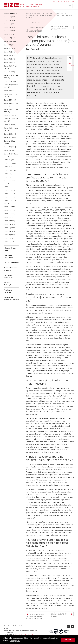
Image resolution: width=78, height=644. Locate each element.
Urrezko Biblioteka (11, 263)
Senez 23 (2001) (10, 160)
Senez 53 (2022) (10, 27)
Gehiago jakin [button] (15, 641)
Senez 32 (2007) (10, 115)
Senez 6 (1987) (9, 224)
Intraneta (62, 2)
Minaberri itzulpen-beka (12, 249)
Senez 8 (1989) (9, 217)
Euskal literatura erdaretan (10, 269)
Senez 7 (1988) (9, 221)
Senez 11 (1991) (9, 207)
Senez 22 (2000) (10, 163)
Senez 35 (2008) (10, 100)
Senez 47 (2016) (10, 49)
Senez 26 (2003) (10, 147)
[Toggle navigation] (70, 6)
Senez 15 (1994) (10, 190)
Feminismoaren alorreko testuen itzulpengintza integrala (60, 28)
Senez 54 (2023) (10, 24)
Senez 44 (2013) (10, 59)
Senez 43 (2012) (10, 63)
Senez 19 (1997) (10, 174)
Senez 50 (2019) (10, 38)
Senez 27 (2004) (10, 137)
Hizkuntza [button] (70, 2)
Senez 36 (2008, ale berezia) (11, 95)
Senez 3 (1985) (9, 235)
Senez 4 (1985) (9, 231)
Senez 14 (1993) (10, 194)
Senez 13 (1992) (10, 197)
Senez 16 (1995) (10, 187)
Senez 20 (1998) (10, 170)
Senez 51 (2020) (10, 34)
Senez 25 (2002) (10, 150)
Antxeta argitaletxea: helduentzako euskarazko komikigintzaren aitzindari (35, 30)
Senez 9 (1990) (9, 214)
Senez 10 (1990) (10, 210)
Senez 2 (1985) (9, 238)
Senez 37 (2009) (10, 91)
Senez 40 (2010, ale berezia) (11, 77)
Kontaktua (53, 2)
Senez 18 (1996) (10, 177)
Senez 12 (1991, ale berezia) (11, 202)
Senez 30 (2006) (10, 125)
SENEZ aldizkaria (10, 13)
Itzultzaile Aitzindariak (9, 276)
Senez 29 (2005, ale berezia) (11, 129)
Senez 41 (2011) (9, 72)
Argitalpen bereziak (8, 291)
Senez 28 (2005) (10, 134)
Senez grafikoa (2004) (9, 142)
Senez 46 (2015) (10, 52)
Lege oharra (19, 634)
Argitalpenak (36, 13)
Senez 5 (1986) (9, 228)
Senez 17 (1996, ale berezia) (11, 182)
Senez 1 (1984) (9, 242)
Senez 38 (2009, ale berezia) (11, 86)
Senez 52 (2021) (10, 31)
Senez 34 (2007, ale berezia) (11, 105)
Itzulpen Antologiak (8, 284)
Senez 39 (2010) (10, 81)
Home (28, 13)
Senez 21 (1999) (10, 167)
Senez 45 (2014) (10, 56)
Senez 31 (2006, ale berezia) (11, 120)
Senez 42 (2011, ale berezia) (11, 67)
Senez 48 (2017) (10, 45)
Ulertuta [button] (68, 640)
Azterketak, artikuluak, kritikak (11, 299)
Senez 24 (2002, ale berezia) (11, 155)
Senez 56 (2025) (10, 17)
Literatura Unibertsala (9, 257)
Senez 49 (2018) (10, 41)
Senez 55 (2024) (10, 20)
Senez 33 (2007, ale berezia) (11, 111)
